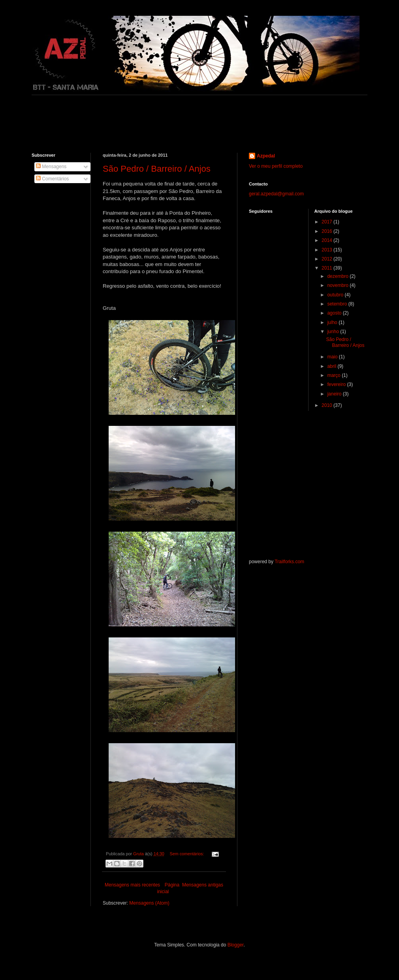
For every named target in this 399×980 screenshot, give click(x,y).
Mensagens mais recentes (132, 885)
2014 (327, 240)
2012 (327, 259)
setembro (338, 304)
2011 (327, 268)
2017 (327, 222)
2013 (327, 250)
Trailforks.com (289, 562)
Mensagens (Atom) (149, 903)
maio (333, 357)
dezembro (338, 276)
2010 (327, 405)
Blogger (236, 945)
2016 (327, 231)
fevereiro (337, 384)
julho (333, 322)
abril (332, 366)
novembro (338, 285)
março (334, 375)
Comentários (52, 179)
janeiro (335, 394)
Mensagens (51, 167)
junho (334, 332)
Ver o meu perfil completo (276, 166)
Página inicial (168, 888)
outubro (336, 295)
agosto (335, 313)
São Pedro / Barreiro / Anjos (157, 169)
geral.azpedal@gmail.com (276, 194)
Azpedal (266, 156)
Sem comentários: (187, 854)
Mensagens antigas (203, 885)
